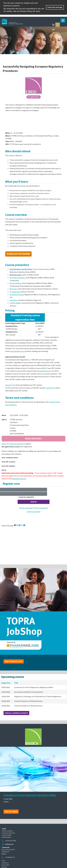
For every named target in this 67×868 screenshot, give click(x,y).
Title (16, 683)
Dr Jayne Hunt (15, 292)
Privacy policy (6, 865)
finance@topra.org (44, 371)
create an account (16, 444)
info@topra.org (9, 844)
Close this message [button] (55, 7)
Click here (9, 385)
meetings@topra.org (18, 351)
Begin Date (6, 683)
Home (3, 861)
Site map (4, 867)
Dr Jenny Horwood (17, 295)
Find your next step (14, 661)
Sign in (58, 25)
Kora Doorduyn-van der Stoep (21, 269)
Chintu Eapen (15, 303)
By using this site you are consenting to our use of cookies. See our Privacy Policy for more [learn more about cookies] (24, 10)
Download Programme (18, 254)
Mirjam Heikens (16, 283)
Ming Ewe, (13, 289)
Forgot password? (41, 508)
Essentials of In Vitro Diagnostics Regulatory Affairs (30, 795)
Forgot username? (26, 508)
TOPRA (23, 25)
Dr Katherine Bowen (17, 278)
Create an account (34, 512)
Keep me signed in (27, 497)
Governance (5, 863)
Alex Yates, (14, 300)
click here (50, 388)
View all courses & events (16, 713)
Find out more (11, 812)
